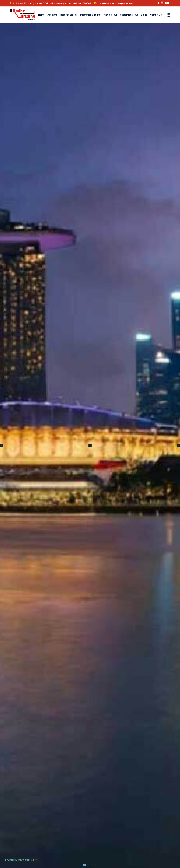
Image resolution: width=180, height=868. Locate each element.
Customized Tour (129, 15)
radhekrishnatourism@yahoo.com (115, 3)
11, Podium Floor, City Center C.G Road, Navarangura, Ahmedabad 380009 (52, 3)
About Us (52, 15)
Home (41, 15)
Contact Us (156, 15)
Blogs (144, 15)
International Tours (90, 15)
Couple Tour (111, 15)
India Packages (68, 15)
